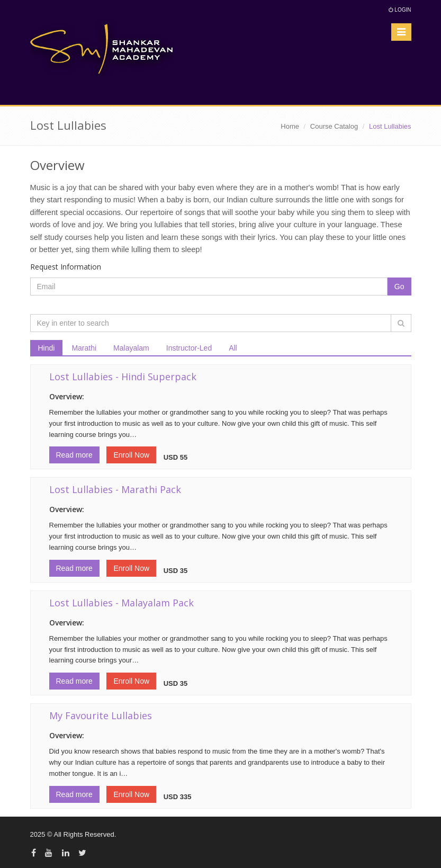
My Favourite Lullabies (101, 715)
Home (290, 126)
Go (399, 287)
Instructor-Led (189, 348)
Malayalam (131, 348)
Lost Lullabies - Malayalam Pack (121, 603)
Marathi (84, 348)
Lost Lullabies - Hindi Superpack (123, 377)
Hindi (47, 348)
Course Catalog (334, 126)
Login (400, 10)
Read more (74, 455)
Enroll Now (131, 455)
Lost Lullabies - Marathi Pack (115, 489)
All (233, 348)
